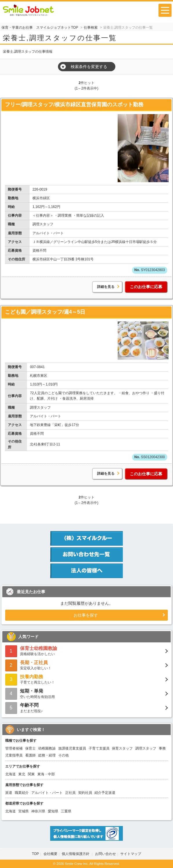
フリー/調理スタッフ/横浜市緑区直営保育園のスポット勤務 (74, 105)
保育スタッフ (122, 748)
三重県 (66, 811)
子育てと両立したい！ (86, 679)
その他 (63, 755)
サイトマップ (131, 854)
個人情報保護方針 (76, 854)
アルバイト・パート (47, 793)
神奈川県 (38, 811)
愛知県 (53, 811)
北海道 (10, 774)
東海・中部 (46, 774)
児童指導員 (14, 755)
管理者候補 (14, 748)
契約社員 (85, 793)
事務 (162, 748)
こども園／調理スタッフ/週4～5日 (45, 312)
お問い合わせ (105, 854)
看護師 (30, 755)
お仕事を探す (86, 615)
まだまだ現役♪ (86, 707)
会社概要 (50, 854)
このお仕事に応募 (146, 287)
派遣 (9, 793)
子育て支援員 (99, 748)
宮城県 (23, 811)
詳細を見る (106, 287)
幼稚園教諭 (47, 748)
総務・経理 (47, 755)
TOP (35, 854)
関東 (31, 774)
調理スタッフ (146, 748)
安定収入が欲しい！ (86, 665)
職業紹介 (22, 793)
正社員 (70, 793)
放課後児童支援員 (72, 748)
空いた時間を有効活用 (86, 693)
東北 (22, 774)
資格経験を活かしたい (86, 651)
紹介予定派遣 (105, 793)
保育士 (30, 748)
